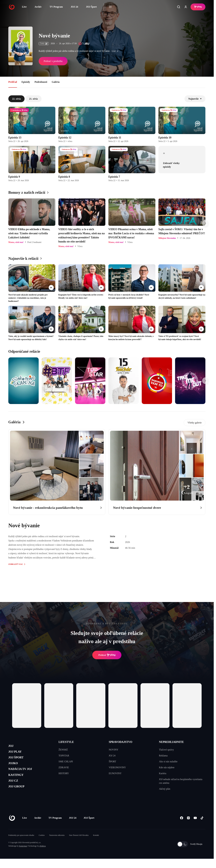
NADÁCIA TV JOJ (24, 775)
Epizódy (26, 82)
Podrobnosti (41, 82)
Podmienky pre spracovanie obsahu (21, 844)
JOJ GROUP (19, 797)
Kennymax (23, 855)
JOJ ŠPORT (18, 761)
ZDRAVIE (64, 767)
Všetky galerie (195, 423)
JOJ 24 (74, 7)
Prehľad (13, 82)
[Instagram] (188, 827)
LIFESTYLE (66, 742)
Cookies (42, 844)
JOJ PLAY (17, 754)
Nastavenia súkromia (57, 844)
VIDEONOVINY (117, 767)
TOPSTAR (64, 756)
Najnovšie (195, 99)
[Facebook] (182, 827)
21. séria (33, 99)
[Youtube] (195, 827)
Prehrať (107, 655)
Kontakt (96, 844)
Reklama (163, 756)
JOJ (12, 747)
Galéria (56, 82)
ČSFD (44, 44)
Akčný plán (165, 789)
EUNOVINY (115, 773)
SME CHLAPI (66, 761)
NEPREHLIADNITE (171, 742)
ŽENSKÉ (63, 750)
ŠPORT (113, 761)
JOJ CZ (15, 790)
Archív (38, 7)
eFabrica (43, 855)
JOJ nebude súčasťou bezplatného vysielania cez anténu (181, 781)
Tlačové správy (166, 750)
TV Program (56, 7)
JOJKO (15, 768)
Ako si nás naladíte (168, 761)
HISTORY (64, 773)
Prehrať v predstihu (53, 61)
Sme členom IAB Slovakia (79, 844)
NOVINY (114, 750)
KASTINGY (18, 783)
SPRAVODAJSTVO (121, 742)
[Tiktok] (202, 827)
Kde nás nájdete (167, 767)
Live (24, 7)
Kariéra (163, 773)
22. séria (16, 99)
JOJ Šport (91, 7)
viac (116, 51)
